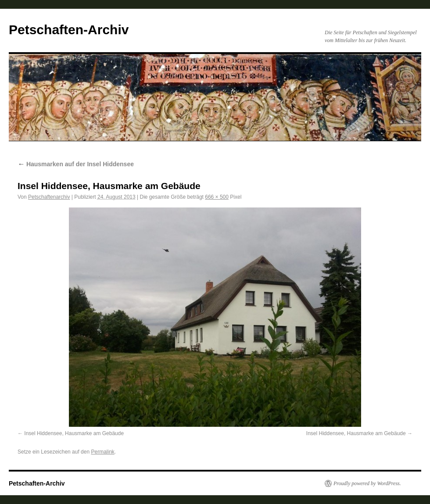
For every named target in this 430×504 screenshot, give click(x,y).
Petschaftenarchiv (49, 197)
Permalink (102, 452)
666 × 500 (217, 197)
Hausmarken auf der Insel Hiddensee (76, 164)
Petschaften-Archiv (69, 30)
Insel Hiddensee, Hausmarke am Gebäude (74, 433)
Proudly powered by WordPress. (367, 483)
